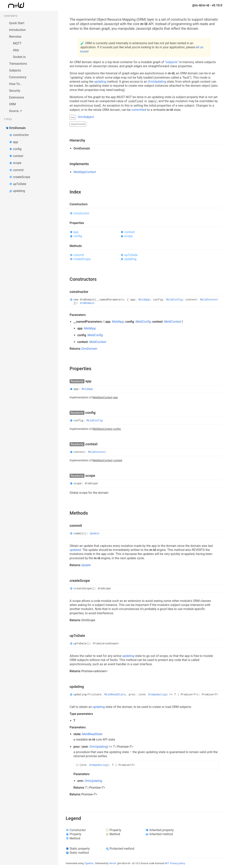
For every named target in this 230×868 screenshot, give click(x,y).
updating (19, 191)
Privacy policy (178, 863)
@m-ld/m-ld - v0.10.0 (207, 5)
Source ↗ (16, 111)
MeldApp (144, 300)
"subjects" (172, 62)
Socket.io (19, 57)
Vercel (112, 863)
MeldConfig (174, 300)
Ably (16, 50)
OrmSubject (86, 117)
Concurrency (18, 77)
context (18, 156)
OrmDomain (17, 128)
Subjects (15, 70)
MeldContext (209, 300)
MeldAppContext (85, 172)
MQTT (17, 43)
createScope (22, 177)
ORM (12, 104)
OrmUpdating (157, 82)
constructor (21, 135)
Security (15, 91)
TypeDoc (89, 863)
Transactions (18, 64)
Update (95, 534)
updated (75, 550)
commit (18, 170)
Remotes (15, 37)
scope (17, 163)
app (16, 142)
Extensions (17, 97)
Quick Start (17, 23)
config (17, 149)
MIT (167, 863)
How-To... (16, 84)
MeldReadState (115, 695)
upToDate (20, 184)
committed (139, 110)
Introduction (17, 30)
